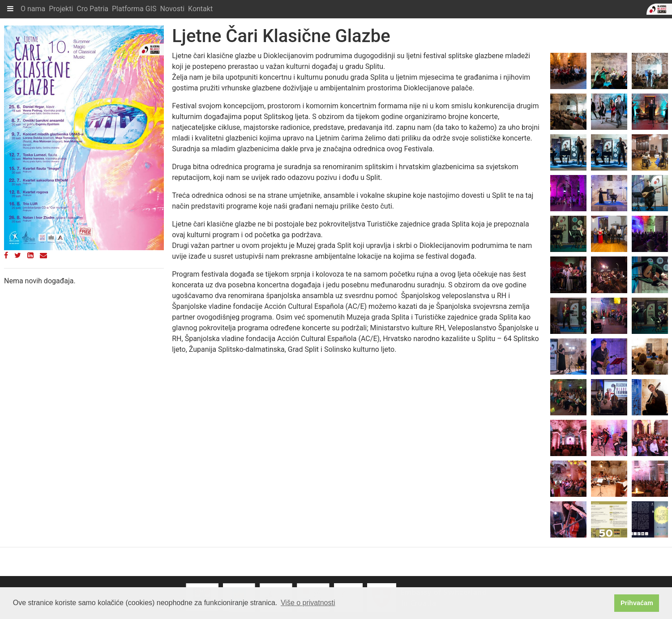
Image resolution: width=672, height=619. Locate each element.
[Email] (43, 255)
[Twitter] (18, 255)
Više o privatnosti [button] (308, 603)
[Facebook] (6, 255)
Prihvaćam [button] (637, 603)
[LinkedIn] (30, 255)
